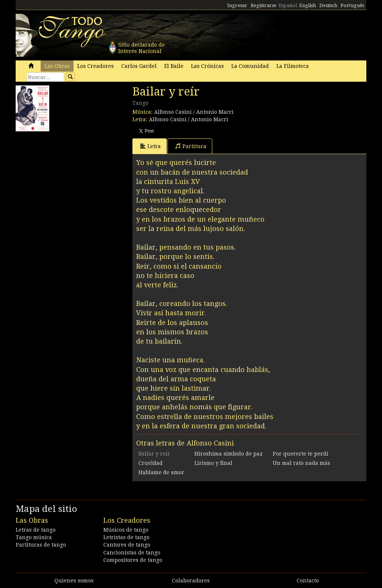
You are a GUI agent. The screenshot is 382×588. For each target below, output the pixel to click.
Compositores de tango (133, 560)
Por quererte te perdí (300, 454)
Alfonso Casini (173, 112)
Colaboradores (191, 581)
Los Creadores (95, 66)
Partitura (191, 146)
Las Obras (57, 66)
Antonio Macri (215, 112)
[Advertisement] (72, 182)
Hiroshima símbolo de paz (228, 454)
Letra (151, 146)
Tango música (34, 537)
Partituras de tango (41, 545)
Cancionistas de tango (132, 553)
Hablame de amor (161, 472)
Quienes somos (74, 581)
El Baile (174, 66)
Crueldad (151, 463)
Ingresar (237, 5)
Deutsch (328, 5)
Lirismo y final (213, 463)
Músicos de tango (126, 530)
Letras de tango (36, 530)
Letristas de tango (126, 537)
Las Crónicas (207, 66)
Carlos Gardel (139, 66)
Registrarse (264, 5)
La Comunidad (250, 66)
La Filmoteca (293, 66)
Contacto (308, 581)
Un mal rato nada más (301, 463)
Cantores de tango (127, 545)
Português (352, 5)
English (308, 5)
